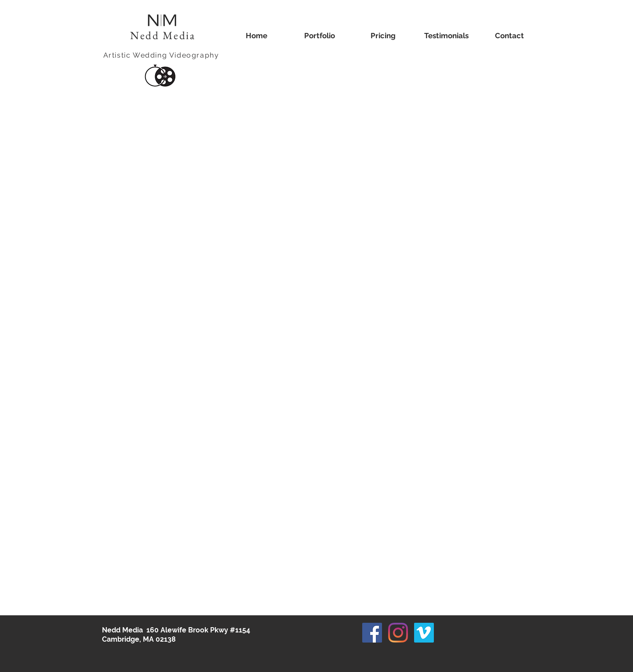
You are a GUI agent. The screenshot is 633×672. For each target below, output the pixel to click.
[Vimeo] (424, 633)
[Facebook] (372, 633)
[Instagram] (398, 633)
